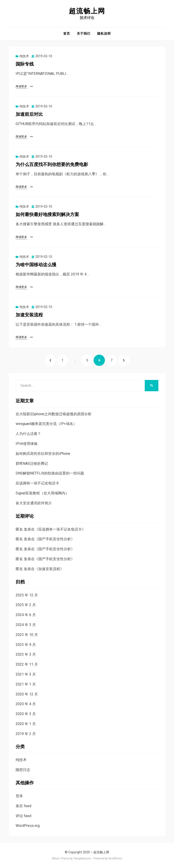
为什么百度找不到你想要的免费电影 (52, 165)
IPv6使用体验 (27, 444)
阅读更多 (21, 86)
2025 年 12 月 (27, 595)
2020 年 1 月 (26, 724)
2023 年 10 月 (27, 635)
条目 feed (23, 806)
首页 (67, 33)
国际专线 (25, 64)
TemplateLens (82, 859)
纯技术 (24, 56)
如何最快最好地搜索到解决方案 (47, 215)
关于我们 (84, 33)
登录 (19, 796)
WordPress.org (28, 826)
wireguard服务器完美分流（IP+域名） (46, 424)
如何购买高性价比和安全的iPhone (43, 454)
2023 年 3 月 (26, 654)
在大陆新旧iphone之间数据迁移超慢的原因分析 (54, 414)
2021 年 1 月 (26, 684)
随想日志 (23, 770)
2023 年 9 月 (26, 645)
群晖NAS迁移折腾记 (32, 464)
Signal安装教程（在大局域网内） (42, 493)
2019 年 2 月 (26, 734)
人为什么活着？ (28, 434)
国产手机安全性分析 (55, 539)
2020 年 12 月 (27, 694)
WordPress (115, 859)
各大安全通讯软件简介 (34, 503)
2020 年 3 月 (26, 714)
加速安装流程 (29, 315)
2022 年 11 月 (27, 664)
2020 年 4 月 (26, 704)
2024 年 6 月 (26, 615)
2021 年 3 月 (26, 674)
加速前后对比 (29, 114)
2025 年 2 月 (26, 605)
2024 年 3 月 (26, 625)
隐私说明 (104, 33)
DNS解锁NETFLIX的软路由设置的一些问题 (50, 473)
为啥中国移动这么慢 (36, 265)
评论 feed (23, 816)
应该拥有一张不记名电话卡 (37, 483)
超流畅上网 (87, 11)
